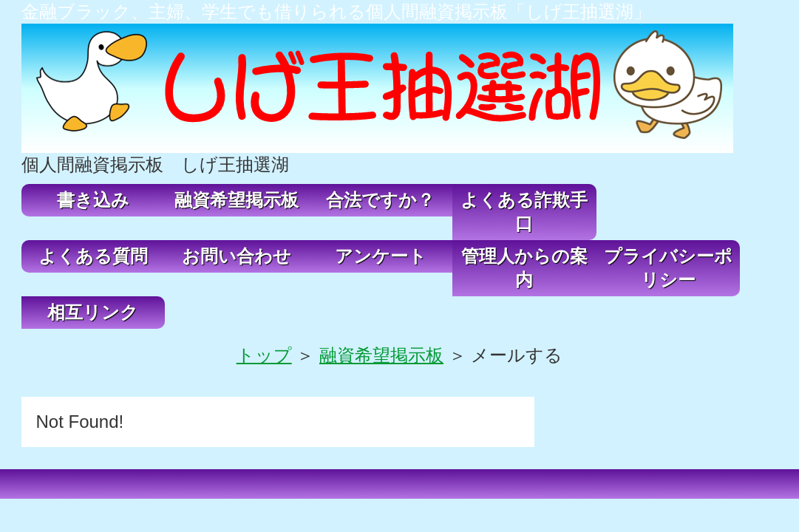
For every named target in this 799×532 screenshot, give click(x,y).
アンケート (381, 256)
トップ (264, 355)
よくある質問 (93, 256)
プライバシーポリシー (668, 268)
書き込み (93, 200)
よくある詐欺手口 (524, 212)
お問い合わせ (237, 256)
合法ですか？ (380, 200)
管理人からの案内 (524, 268)
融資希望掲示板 (237, 200)
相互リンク (93, 312)
